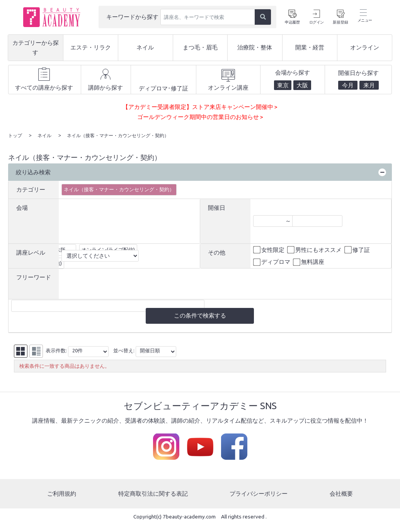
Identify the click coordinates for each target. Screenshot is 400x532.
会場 (22, 207)
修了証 (358, 249)
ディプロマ (272, 262)
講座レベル (31, 252)
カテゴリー (31, 189)
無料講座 (309, 262)
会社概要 (341, 493)
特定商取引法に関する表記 (153, 493)
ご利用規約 (62, 493)
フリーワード (34, 276)
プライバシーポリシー (259, 493)
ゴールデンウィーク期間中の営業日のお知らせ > (200, 117)
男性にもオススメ (315, 249)
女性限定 (269, 249)
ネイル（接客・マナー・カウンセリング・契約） (119, 189)
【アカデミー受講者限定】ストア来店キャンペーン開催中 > (200, 107)
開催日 (217, 207)
